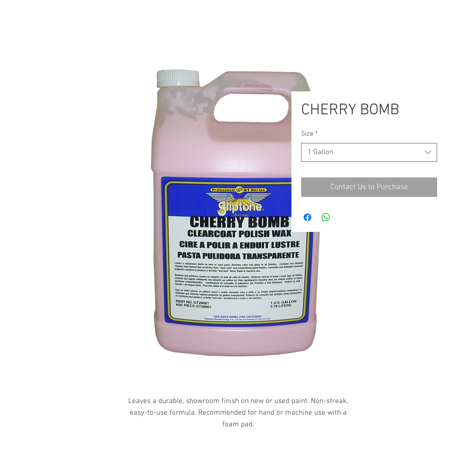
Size (309, 134)
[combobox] (369, 152)
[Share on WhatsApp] (326, 217)
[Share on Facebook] (307, 217)
